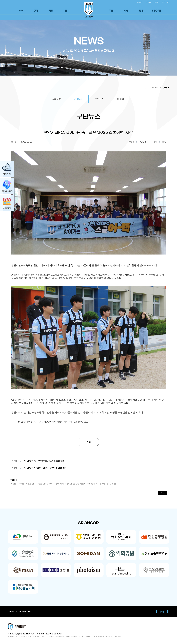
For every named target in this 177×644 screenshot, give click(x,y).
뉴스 (21, 11)
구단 (111, 11)
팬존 (141, 11)
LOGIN (148, 2)
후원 (126, 11)
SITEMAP (166, 2)
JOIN (156, 2)
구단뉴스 (78, 99)
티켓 (51, 11)
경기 (36, 11)
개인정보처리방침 (25, 612)
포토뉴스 (99, 99)
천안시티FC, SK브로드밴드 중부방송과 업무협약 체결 (44, 461)
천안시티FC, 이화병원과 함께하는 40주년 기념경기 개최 (45, 468)
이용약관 (11, 612)
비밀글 (14, 480)
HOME (140, 2)
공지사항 (56, 99)
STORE (156, 11)
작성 (163, 493)
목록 (89, 442)
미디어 (121, 99)
